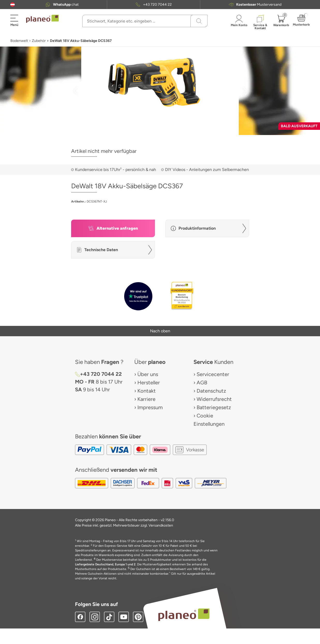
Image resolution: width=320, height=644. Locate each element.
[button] (13, 5)
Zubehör (39, 41)
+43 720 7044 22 (157, 5)
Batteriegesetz (214, 407)
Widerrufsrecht (214, 399)
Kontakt (147, 391)
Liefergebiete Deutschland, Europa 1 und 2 (105, 564)
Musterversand (259, 5)
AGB (202, 383)
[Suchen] (199, 21)
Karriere (146, 399)
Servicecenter (213, 374)
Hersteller (149, 383)
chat (66, 5)
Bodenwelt (19, 41)
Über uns (148, 374)
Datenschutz (211, 391)
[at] (13, 5)
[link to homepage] (42, 19)
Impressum (150, 407)
